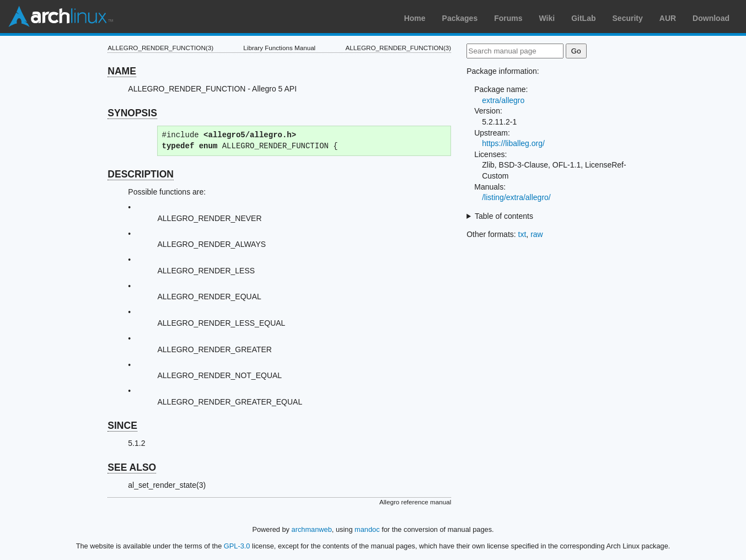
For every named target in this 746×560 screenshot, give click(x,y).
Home (415, 18)
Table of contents (504, 216)
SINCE (122, 426)
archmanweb (312, 529)
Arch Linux (61, 17)
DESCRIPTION (141, 174)
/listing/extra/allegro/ (516, 197)
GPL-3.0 (237, 546)
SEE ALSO (132, 467)
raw (537, 234)
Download (711, 18)
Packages (460, 18)
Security (628, 18)
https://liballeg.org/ (513, 143)
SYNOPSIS (132, 113)
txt (522, 234)
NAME (122, 71)
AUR (668, 18)
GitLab (583, 18)
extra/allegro (503, 100)
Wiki (547, 18)
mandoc (367, 529)
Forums (508, 18)
